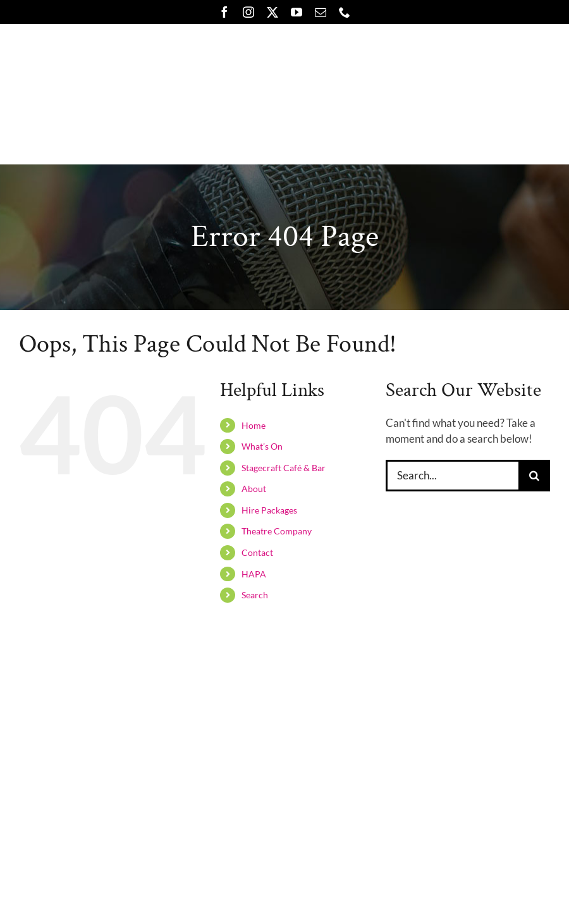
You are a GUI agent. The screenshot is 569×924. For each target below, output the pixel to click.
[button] (426, 137)
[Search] (534, 476)
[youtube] (297, 12)
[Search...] (452, 476)
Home (254, 425)
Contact (257, 552)
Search (255, 595)
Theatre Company (277, 531)
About (254, 489)
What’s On (262, 446)
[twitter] (272, 12)
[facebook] (224, 12)
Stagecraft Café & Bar (284, 468)
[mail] (321, 12)
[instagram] (248, 12)
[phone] (345, 12)
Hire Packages (269, 510)
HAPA (254, 574)
